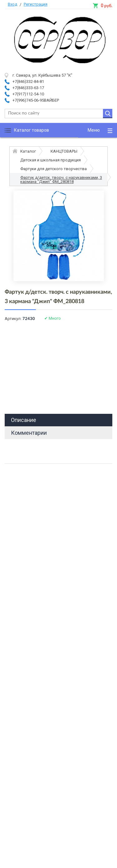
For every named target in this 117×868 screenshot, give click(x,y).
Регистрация (36, 4)
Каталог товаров (32, 130)
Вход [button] (12, 4)
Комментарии (29, 433)
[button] (97, 130)
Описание (24, 420)
